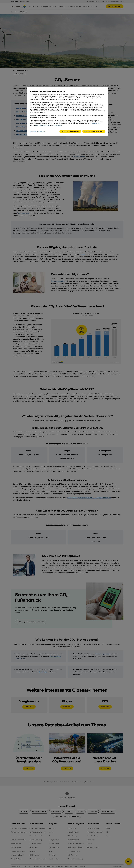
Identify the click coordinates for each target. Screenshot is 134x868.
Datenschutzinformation (42, 125)
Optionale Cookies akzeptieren (94, 131)
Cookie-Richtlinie (95, 124)
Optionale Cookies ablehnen (70, 131)
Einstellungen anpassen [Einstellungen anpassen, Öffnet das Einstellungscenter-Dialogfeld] (37, 131)
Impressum (58, 125)
